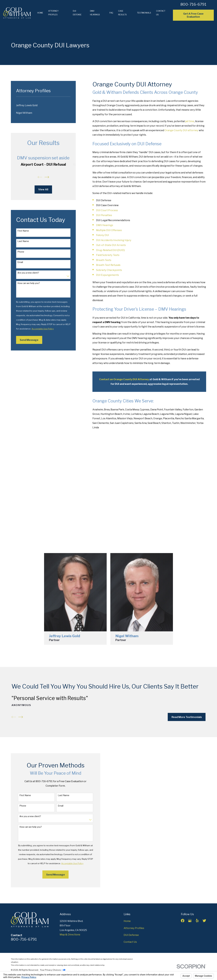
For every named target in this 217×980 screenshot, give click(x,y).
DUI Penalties (104, 215)
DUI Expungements (108, 275)
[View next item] (47, 177)
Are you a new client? (28, 273)
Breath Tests (104, 260)
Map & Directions (70, 934)
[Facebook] (183, 921)
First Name (23, 231)
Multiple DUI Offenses (109, 230)
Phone (21, 252)
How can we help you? (29, 283)
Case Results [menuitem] (122, 13)
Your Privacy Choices (53, 970)
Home (127, 921)
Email (20, 262)
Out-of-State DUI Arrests (111, 245)
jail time (190, 121)
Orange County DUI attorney (181, 130)
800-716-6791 (193, 4)
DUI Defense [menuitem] (77, 13)
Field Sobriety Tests (108, 255)
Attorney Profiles (134, 928)
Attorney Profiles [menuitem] (53, 13)
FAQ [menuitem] (111, 13)
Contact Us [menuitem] (161, 13)
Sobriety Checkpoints (109, 270)
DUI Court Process (107, 210)
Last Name (23, 241)
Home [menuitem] (40, 13)
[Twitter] (204, 921)
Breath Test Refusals (108, 265)
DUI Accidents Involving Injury (114, 240)
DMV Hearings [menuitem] (95, 13)
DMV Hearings (105, 225)
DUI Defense (131, 935)
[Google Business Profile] (190, 921)
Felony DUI (103, 235)
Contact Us (130, 942)
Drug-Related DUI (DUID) (110, 250)
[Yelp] (197, 921)
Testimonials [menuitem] (144, 13)
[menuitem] (43, 105)
